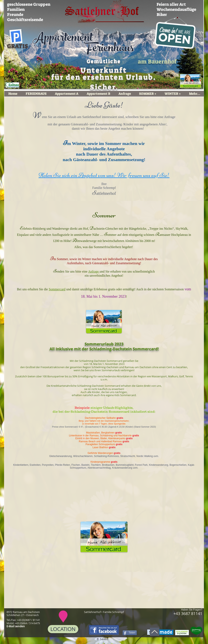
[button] (47, 523)
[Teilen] (130, 633)
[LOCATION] (63, 629)
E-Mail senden (16, 626)
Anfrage (170, 117)
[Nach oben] (155, 632)
